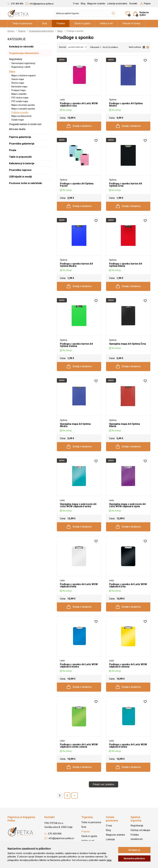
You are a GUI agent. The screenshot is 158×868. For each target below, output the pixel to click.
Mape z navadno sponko (23, 109)
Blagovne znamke (96, 4)
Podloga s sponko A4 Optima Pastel (77, 185)
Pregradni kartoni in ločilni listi (25, 124)
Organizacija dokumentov (41, 31)
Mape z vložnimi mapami (24, 76)
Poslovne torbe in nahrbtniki (26, 183)
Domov (11, 31)
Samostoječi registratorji (23, 63)
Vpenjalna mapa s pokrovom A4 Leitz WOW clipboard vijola (127, 505)
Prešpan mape (19, 90)
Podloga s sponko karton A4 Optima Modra (76, 265)
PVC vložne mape (20, 98)
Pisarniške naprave (20, 170)
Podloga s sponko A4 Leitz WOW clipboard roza (79, 105)
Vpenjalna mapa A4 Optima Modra (75, 425)
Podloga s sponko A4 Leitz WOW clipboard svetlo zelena (79, 746)
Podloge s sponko (20, 112)
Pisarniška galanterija (22, 144)
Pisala (13, 150)
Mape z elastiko (19, 94)
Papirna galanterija (20, 137)
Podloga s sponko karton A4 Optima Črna (126, 185)
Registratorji (16, 59)
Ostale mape (18, 120)
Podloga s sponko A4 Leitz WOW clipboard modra (79, 666)
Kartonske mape (19, 87)
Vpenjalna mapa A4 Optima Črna (127, 344)
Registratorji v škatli (21, 67)
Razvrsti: (63, 47)
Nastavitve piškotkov (134, 858)
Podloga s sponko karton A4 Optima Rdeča (126, 265)
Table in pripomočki (20, 157)
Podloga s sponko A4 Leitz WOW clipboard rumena (128, 666)
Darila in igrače (82, 23)
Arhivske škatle (17, 129)
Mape (60, 31)
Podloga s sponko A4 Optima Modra (126, 105)
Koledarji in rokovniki (21, 47)
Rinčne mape (18, 83)
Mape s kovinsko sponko (23, 105)
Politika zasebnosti (137, 837)
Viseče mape (18, 79)
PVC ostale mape (20, 101)
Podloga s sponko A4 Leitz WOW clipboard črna (128, 585)
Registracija (137, 826)
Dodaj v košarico (79, 126)
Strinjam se (134, 850)
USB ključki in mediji (20, 177)
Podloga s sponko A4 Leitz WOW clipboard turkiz (128, 746)
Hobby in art (106, 23)
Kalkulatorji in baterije (22, 163)
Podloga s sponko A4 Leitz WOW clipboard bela (79, 585)
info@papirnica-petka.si (59, 838)
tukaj (109, 860)
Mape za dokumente (21, 116)
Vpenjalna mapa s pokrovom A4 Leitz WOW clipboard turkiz (78, 505)
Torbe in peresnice (22, 23)
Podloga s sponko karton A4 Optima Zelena (76, 345)
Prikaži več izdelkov (104, 784)
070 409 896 (53, 834)
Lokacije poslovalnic (117, 4)
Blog (83, 4)
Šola (44, 23)
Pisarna (61, 23)
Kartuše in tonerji (131, 23)
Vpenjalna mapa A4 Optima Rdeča (124, 425)
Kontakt (133, 4)
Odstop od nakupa (140, 830)
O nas (76, 4)
